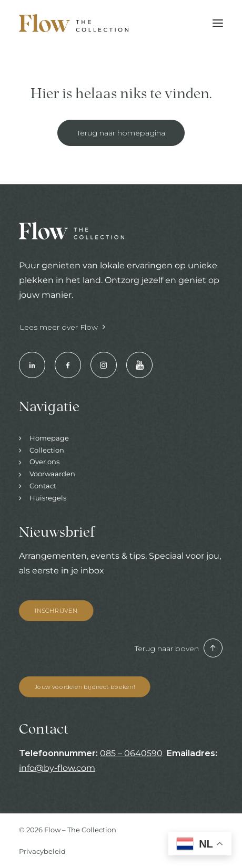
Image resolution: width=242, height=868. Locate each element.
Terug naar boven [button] (179, 649)
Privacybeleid (42, 851)
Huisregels (48, 498)
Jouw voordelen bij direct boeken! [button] (85, 687)
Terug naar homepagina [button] (121, 133)
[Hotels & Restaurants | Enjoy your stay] (74, 23)
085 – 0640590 (131, 753)
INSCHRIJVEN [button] (56, 610)
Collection (47, 450)
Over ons (44, 462)
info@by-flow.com (57, 768)
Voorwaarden (52, 474)
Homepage (49, 438)
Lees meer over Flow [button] (62, 327)
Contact (43, 486)
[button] (218, 23)
